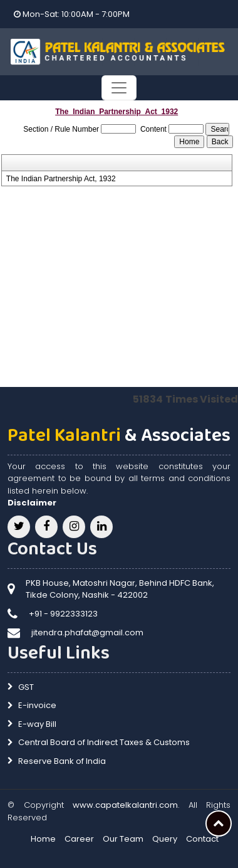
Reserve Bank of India (62, 761)
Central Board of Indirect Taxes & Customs (104, 742)
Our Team (123, 839)
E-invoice (37, 705)
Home (43, 839)
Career (79, 839)
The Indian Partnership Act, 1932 (61, 179)
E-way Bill (37, 724)
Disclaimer (32, 503)
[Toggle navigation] (119, 88)
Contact (202, 839)
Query (165, 839)
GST (26, 687)
